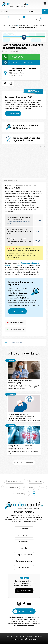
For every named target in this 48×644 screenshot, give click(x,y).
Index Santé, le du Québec (25, 127)
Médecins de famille (16, 481)
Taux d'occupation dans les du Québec (26, 139)
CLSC (43, 487)
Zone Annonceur (24, 561)
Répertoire (8, 18)
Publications (24, 542)
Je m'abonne (26, 591)
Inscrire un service (26, 611)
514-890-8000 (16, 57)
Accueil (14, 25)
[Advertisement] (24, 162)
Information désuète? (17, 323)
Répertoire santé (24, 25)
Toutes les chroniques (25, 462)
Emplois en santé (24, 555)
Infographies (40, 18)
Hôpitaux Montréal (16, 342)
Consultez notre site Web (21, 62)
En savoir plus (13, 114)
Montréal (43, 25)
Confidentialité (38, 637)
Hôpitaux (35, 25)
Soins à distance (24, 18)
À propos (24, 529)
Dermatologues (22, 493)
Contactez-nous (24, 568)
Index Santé (10, 637)
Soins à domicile (12, 487)
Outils (24, 548)
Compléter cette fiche (17, 329)
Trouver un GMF (17, 311)
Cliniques (30, 487)
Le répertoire (24, 535)
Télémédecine (37, 481)
